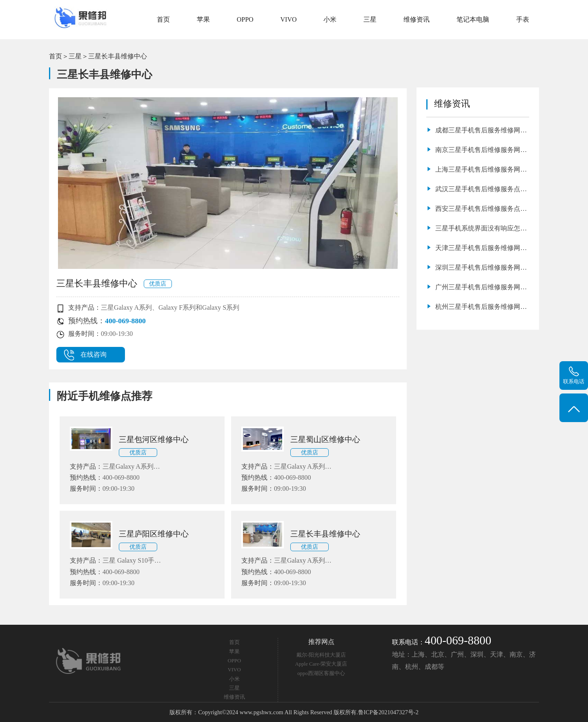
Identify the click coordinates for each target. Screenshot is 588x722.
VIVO (289, 19)
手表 (523, 19)
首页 (163, 19)
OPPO (245, 19)
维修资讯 (416, 19)
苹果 (203, 19)
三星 (370, 19)
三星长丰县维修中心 (118, 56)
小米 (330, 19)
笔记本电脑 (473, 19)
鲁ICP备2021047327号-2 (388, 712)
